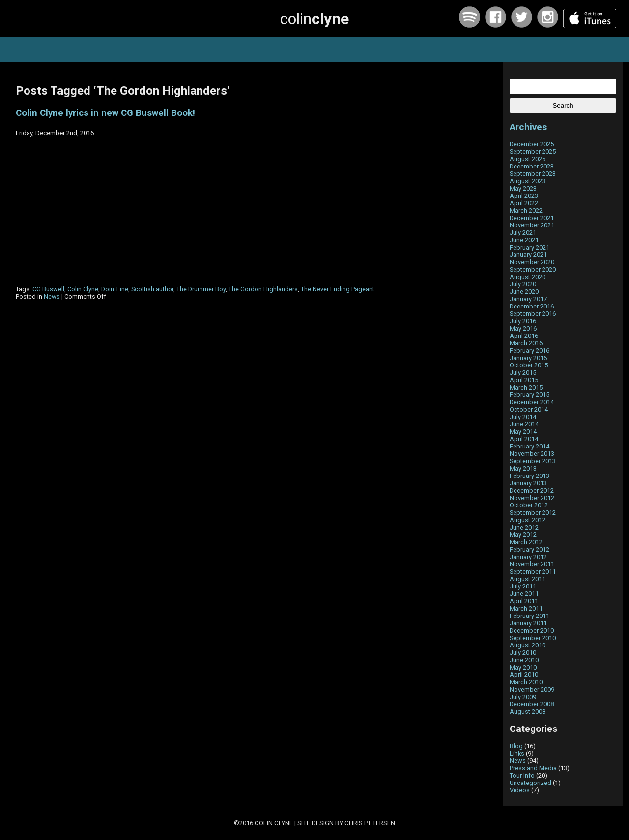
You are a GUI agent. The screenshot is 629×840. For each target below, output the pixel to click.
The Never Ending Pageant (338, 289)
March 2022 (526, 210)
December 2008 (532, 704)
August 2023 (528, 181)
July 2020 (523, 284)
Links (517, 753)
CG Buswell (48, 289)
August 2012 (528, 520)
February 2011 (529, 616)
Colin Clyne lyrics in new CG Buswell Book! (105, 113)
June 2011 (524, 594)
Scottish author (152, 289)
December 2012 (532, 490)
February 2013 (529, 476)
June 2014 (524, 424)
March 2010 (526, 682)
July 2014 (523, 417)
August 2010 (528, 645)
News (52, 296)
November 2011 (532, 564)
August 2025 (528, 159)
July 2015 (523, 373)
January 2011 (528, 623)
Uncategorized (530, 783)
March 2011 (526, 608)
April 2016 (524, 336)
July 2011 (523, 586)
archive (405, 50)
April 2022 (524, 203)
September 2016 (533, 314)
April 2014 (524, 439)
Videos (520, 790)
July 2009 (523, 697)
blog (331, 50)
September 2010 (533, 638)
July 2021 (523, 233)
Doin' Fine (115, 289)
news (255, 50)
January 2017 (528, 299)
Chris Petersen (370, 823)
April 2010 (524, 675)
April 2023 (524, 196)
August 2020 (528, 277)
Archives (528, 127)
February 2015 (529, 395)
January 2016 (528, 358)
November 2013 (532, 454)
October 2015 (529, 365)
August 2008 (528, 712)
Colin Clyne (83, 289)
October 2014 (529, 409)
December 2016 (532, 306)
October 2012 (529, 505)
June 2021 (524, 240)
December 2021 (532, 218)
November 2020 (532, 262)
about (366, 50)
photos (294, 50)
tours (219, 50)
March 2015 (526, 387)
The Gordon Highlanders (263, 289)
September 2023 (533, 174)
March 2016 (526, 343)
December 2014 (532, 402)
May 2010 (523, 667)
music (182, 50)
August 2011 (528, 579)
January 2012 (528, 557)
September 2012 (533, 513)
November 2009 (532, 689)
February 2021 (529, 247)
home (144, 50)
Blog (516, 746)
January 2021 (528, 255)
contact (482, 50)
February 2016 (529, 350)
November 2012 (532, 498)
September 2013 (533, 461)
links (443, 50)
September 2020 (533, 269)
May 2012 (523, 535)
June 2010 (524, 660)
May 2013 (523, 468)
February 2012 (529, 549)
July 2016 (523, 321)
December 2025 (532, 144)
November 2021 (532, 225)
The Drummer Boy (201, 289)
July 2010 (523, 653)
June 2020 (524, 292)
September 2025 (533, 152)
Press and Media (533, 768)
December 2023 (532, 166)
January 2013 (528, 483)
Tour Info (522, 775)
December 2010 (532, 630)
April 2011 (524, 601)
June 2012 (524, 527)
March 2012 (526, 542)
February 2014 (529, 446)
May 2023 (523, 188)
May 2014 (523, 432)
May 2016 (523, 328)
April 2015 (524, 380)
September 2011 (533, 572)
